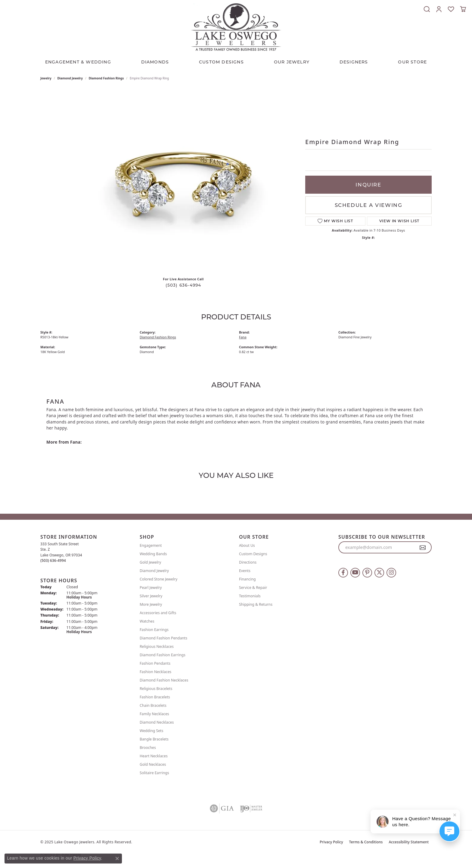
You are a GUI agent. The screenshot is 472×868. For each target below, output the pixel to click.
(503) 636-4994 (183, 285)
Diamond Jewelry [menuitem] (154, 571)
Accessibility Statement (409, 842)
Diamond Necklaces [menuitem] (157, 722)
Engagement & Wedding (78, 62)
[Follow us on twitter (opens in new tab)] (379, 573)
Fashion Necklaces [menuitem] (155, 672)
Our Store (412, 62)
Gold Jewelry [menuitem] (150, 562)
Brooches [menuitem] (148, 748)
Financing (247, 579)
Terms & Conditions (366, 842)
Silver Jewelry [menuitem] (151, 596)
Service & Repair (253, 588)
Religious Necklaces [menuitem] (157, 646)
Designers (354, 62)
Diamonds (155, 62)
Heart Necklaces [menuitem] (154, 756)
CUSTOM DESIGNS (221, 62)
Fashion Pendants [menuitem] (155, 663)
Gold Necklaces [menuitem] (153, 764)
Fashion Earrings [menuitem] (154, 630)
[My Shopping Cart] (463, 9)
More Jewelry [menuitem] (151, 604)
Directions (248, 562)
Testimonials (250, 596)
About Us (247, 545)
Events (245, 571)
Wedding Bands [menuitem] (153, 554)
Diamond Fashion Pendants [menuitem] (163, 638)
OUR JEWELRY (292, 62)
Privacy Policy (331, 842)
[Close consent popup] (117, 858)
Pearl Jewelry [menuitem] (151, 588)
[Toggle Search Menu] (427, 9)
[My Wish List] (451, 9)
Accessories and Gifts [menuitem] (158, 613)
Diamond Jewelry (70, 78)
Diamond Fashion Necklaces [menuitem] (164, 680)
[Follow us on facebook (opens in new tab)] (343, 573)
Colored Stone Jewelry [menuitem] (158, 579)
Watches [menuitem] (147, 621)
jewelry (46, 78)
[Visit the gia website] (222, 808)
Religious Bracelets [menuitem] (156, 689)
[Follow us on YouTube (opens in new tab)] (355, 573)
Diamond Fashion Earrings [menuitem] (163, 655)
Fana (243, 337)
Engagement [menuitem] (151, 545)
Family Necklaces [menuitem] (154, 714)
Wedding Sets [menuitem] (151, 731)
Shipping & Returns (256, 604)
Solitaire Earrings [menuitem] (154, 773)
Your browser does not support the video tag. (183, 180)
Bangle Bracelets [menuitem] (154, 739)
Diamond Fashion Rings (106, 78)
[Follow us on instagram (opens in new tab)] (391, 573)
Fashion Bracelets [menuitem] (155, 697)
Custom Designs (253, 554)
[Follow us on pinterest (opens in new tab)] (367, 573)
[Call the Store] (53, 560)
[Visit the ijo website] (251, 808)
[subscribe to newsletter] (423, 547)
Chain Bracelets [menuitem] (153, 705)
